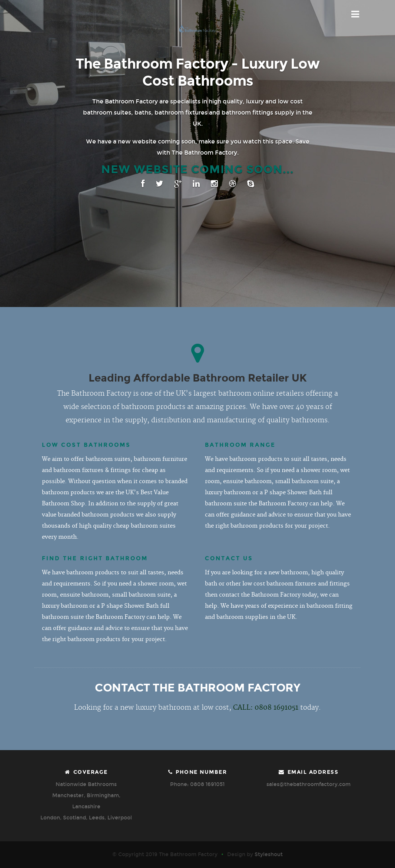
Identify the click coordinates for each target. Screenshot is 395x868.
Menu (356, 14)
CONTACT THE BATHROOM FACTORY (197, 688)
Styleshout (269, 854)
